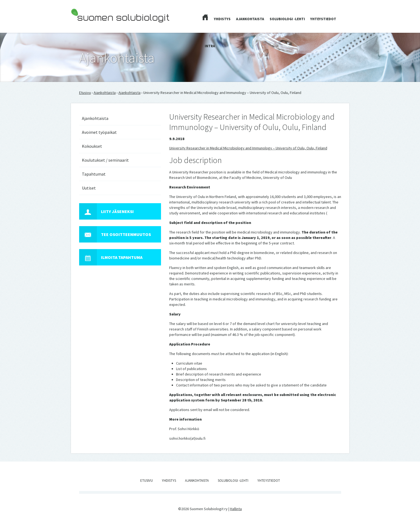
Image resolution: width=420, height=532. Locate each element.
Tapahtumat (94, 174)
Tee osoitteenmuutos (115, 234)
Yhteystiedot (323, 19)
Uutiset (89, 188)
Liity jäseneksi (106, 211)
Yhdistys (222, 19)
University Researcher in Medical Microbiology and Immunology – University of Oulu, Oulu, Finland (248, 148)
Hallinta (236, 509)
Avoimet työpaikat (99, 132)
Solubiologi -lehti (287, 19)
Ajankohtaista (250, 19)
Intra (210, 46)
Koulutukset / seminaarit (105, 160)
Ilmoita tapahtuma (111, 257)
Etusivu (85, 93)
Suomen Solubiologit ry (90, 26)
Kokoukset (92, 146)
